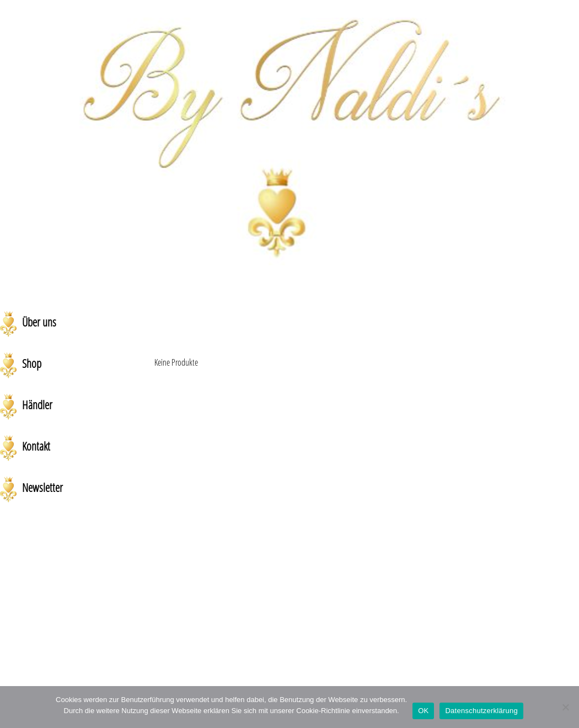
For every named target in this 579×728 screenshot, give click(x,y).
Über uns (39, 322)
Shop (32, 363)
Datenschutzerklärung (481, 711)
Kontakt (36, 446)
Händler (37, 405)
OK (423, 711)
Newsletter (42, 488)
